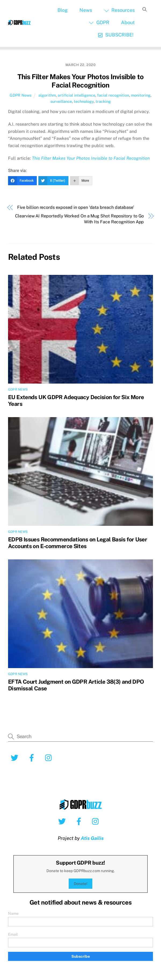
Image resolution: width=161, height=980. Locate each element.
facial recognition (113, 95)
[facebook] (33, 758)
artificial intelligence (76, 95)
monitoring (141, 95)
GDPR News (21, 95)
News (86, 10)
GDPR (99, 22)
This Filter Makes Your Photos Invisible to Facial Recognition (81, 81)
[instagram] (50, 758)
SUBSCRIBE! (116, 35)
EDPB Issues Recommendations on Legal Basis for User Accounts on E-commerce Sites (78, 543)
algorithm (47, 95)
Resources (119, 10)
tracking (103, 101)
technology (84, 101)
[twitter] (15, 758)
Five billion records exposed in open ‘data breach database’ (76, 207)
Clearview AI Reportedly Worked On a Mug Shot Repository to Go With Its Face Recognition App (79, 219)
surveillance (61, 101)
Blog (63, 10)
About (128, 22)
